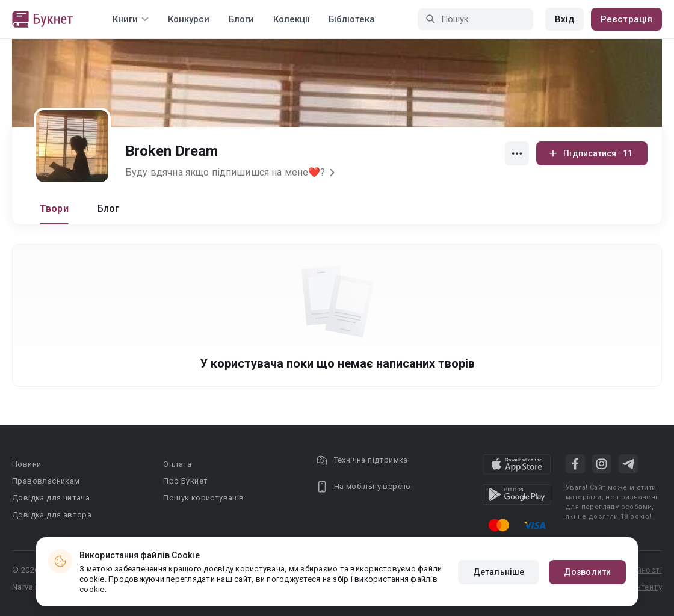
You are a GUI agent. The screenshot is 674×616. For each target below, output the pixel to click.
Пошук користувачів (203, 498)
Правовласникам (46, 481)
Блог (109, 208)
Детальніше (499, 572)
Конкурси (189, 19)
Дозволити (587, 572)
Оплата (177, 464)
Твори (54, 208)
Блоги (241, 19)
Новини (26, 464)
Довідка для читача (51, 498)
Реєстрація (626, 19)
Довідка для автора (52, 515)
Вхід (564, 19)
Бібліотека (352, 19)
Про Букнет (185, 481)
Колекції (291, 19)
